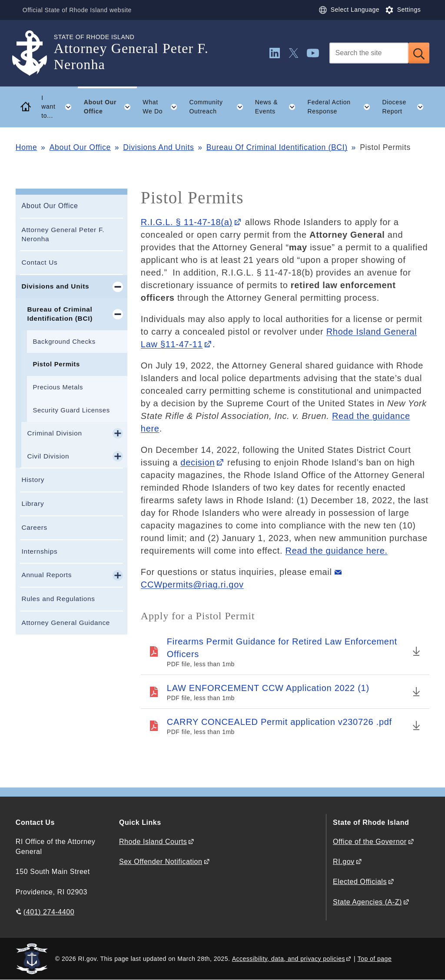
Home (26, 147)
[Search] (369, 53)
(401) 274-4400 (49, 912)
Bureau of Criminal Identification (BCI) (60, 314)
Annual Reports (46, 575)
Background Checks (64, 342)
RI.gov (344, 862)
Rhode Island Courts (153, 842)
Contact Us (39, 262)
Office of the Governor (370, 842)
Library (33, 503)
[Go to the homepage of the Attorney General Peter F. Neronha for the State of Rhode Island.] (35, 53)
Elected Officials (360, 882)
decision (198, 462)
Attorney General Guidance (66, 623)
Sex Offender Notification (161, 862)
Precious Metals (58, 387)
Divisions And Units (158, 147)
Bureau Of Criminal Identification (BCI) (277, 147)
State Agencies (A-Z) (367, 902)
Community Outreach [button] (219, 107)
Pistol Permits (56, 364)
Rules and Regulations (58, 599)
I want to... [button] (60, 107)
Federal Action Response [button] (342, 107)
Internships (39, 551)
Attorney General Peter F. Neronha (63, 234)
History (33, 480)
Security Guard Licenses (71, 410)
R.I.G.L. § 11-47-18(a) (187, 222)
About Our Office (80, 147)
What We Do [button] (163, 107)
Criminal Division (54, 433)
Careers (34, 527)
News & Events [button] (278, 107)
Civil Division (48, 456)
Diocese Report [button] (406, 107)
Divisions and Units (55, 286)
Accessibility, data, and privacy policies (289, 959)
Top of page (375, 959)
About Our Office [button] (110, 107)
